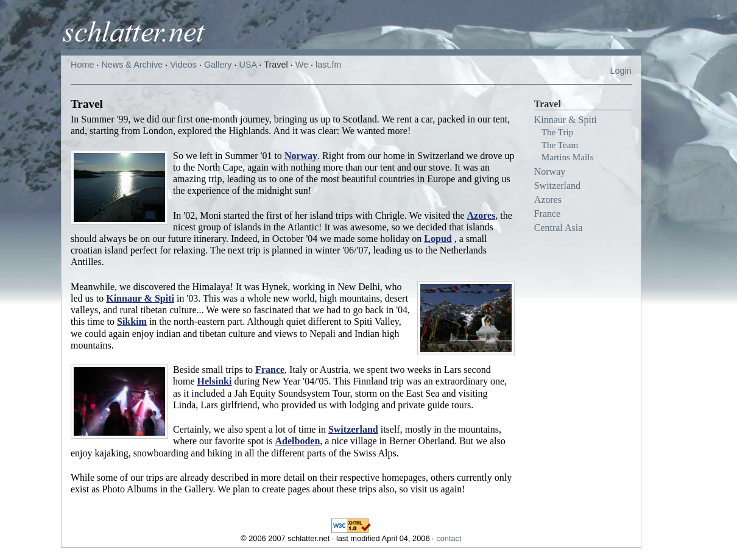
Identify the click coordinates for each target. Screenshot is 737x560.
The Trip (558, 132)
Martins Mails (568, 157)
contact (449, 538)
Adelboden (298, 441)
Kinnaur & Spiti (566, 120)
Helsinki (215, 381)
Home (82, 65)
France (548, 214)
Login (620, 71)
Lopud (438, 239)
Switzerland (557, 186)
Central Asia (559, 228)
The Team (560, 145)
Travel (276, 65)
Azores (548, 200)
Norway (550, 172)
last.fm (328, 65)
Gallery (218, 65)
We (302, 65)
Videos (183, 65)
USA (248, 65)
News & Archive (132, 65)
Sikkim (132, 321)
